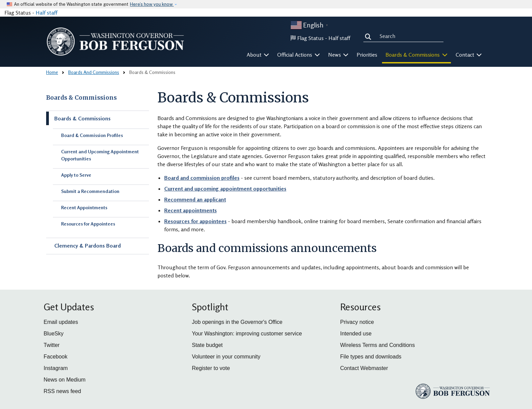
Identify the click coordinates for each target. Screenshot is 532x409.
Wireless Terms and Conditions (378, 345)
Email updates (61, 322)
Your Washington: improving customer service (247, 334)
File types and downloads (371, 357)
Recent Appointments (84, 207)
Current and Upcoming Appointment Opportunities (100, 155)
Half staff (46, 13)
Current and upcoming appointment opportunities (225, 189)
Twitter (52, 345)
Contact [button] (469, 55)
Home (52, 72)
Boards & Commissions (81, 98)
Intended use (356, 334)
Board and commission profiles (202, 178)
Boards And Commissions (94, 72)
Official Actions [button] (299, 55)
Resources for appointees (195, 221)
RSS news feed (62, 391)
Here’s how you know (152, 4)
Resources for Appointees (88, 224)
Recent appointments (191, 210)
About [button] (258, 55)
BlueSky (54, 334)
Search (369, 36)
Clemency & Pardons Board (88, 246)
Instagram (56, 368)
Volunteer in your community (226, 357)
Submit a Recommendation (90, 191)
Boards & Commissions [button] (416, 55)
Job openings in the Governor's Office (237, 322)
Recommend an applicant (195, 199)
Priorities (367, 55)
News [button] (338, 55)
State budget (207, 345)
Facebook (56, 357)
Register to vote (211, 368)
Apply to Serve (76, 175)
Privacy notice (357, 322)
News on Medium (65, 380)
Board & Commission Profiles (92, 135)
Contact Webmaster (364, 368)
